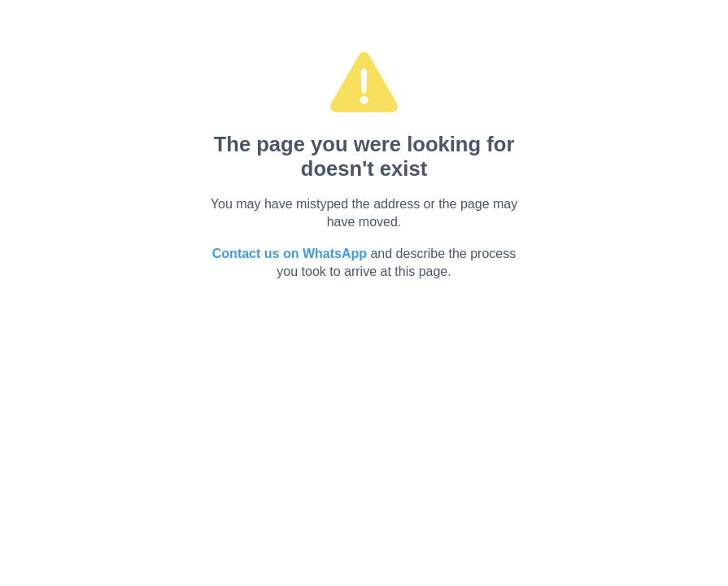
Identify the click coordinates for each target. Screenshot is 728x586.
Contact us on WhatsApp (290, 254)
